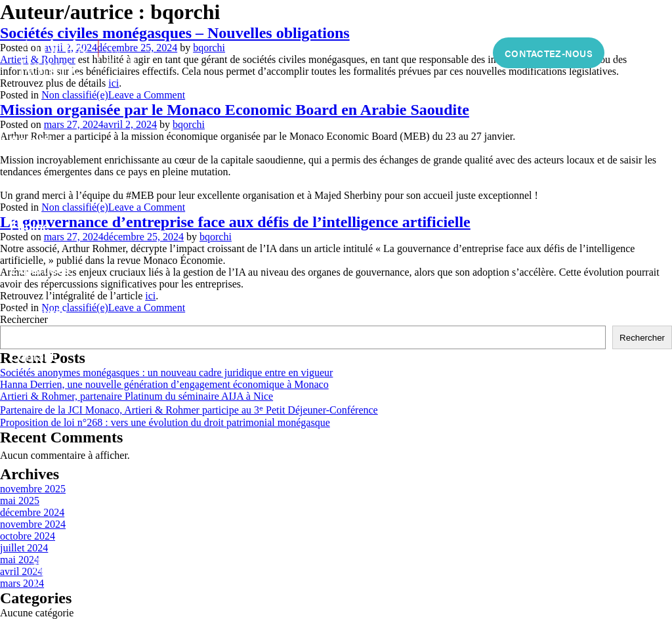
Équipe (30, 226)
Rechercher (642, 338)
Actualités (39, 313)
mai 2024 (20, 560)
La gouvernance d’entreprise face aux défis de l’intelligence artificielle (235, 222)
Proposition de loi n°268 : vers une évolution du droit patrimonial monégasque (165, 422)
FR (630, 53)
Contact (32, 356)
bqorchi (209, 48)
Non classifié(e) (75, 95)
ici (114, 83)
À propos (36, 183)
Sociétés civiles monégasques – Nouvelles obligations (175, 33)
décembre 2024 (32, 512)
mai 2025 (20, 501)
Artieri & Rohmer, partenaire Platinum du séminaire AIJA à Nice (136, 396)
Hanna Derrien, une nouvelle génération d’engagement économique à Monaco (164, 384)
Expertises (40, 269)
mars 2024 (22, 583)
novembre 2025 (33, 489)
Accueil (31, 139)
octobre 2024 (28, 536)
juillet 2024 (24, 548)
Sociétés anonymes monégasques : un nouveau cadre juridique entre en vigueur (166, 373)
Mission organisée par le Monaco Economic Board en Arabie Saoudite (235, 110)
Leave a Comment (147, 95)
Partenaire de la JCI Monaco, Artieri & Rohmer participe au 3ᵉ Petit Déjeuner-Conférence (189, 410)
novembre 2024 (33, 524)
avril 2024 (21, 571)
